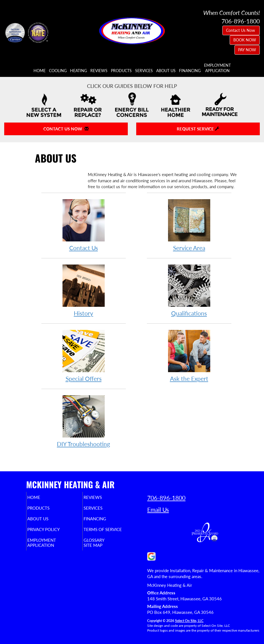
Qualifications (189, 290)
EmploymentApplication (217, 68)
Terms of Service (110, 529)
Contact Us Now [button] (241, 30)
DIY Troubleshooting (84, 421)
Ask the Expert (189, 356)
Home (40, 71)
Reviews (99, 71)
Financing (190, 71)
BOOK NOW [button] (245, 40)
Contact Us (84, 225)
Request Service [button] (198, 129)
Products (121, 71)
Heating (79, 71)
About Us (166, 71)
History (84, 290)
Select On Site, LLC (189, 621)
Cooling (58, 71)
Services (144, 71)
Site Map (101, 545)
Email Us (158, 509)
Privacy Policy (51, 529)
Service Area (189, 225)
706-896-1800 (166, 498)
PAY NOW (247, 50)
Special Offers (84, 356)
